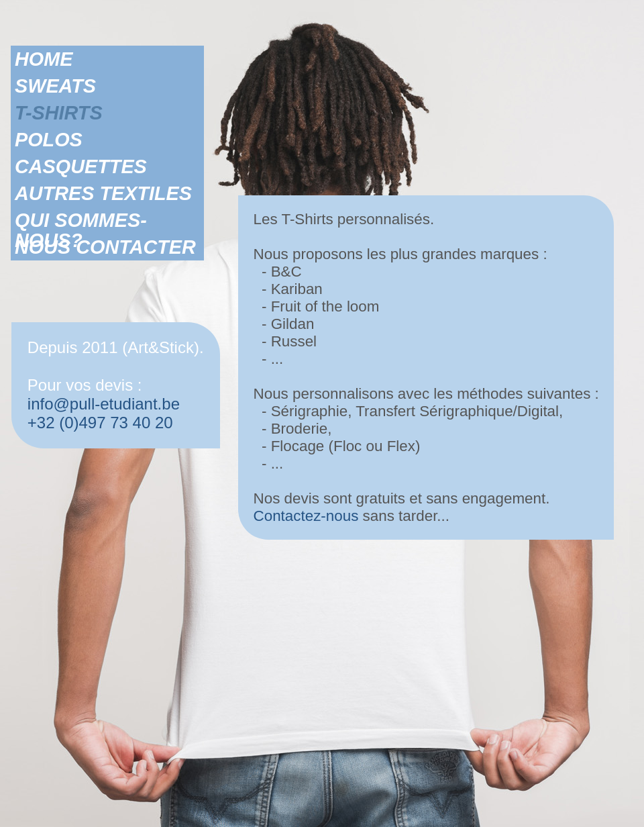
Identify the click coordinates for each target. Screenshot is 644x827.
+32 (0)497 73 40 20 (100, 423)
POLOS (49, 140)
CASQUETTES (81, 166)
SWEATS (55, 86)
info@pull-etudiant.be (104, 404)
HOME (44, 59)
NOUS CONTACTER (105, 247)
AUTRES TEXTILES (103, 193)
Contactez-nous (306, 516)
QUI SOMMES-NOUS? (81, 220)
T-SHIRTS (59, 113)
